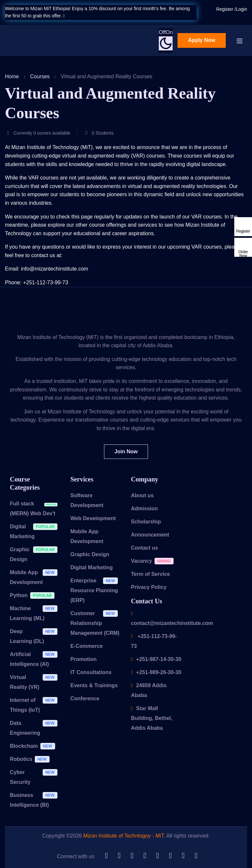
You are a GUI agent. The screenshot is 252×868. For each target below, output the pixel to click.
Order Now (243, 254)
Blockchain (34, 747)
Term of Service (150, 574)
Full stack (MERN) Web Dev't (35, 508)
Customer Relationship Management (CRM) (96, 623)
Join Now (126, 452)
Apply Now (202, 40)
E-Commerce (87, 646)
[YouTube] (170, 856)
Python (34, 596)
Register (225, 9)
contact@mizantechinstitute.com (172, 618)
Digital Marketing (35, 531)
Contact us (145, 548)
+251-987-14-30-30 (156, 659)
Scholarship (146, 522)
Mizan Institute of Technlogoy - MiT (124, 836)
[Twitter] (132, 856)
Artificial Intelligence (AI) (35, 659)
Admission (144, 509)
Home (12, 76)
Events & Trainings (94, 685)
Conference (85, 698)
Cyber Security (35, 777)
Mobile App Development (35, 577)
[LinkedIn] (119, 856)
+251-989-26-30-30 (156, 672)
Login (241, 9)
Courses (40, 76)
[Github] (106, 856)
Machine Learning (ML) (35, 613)
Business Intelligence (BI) (35, 800)
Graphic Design (35, 554)
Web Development (93, 518)
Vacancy (154, 562)
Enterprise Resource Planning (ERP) (96, 590)
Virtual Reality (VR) (35, 682)
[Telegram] (145, 856)
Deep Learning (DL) (35, 636)
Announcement (150, 535)
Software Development (87, 500)
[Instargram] (196, 856)
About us (142, 495)
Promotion (84, 659)
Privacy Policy (149, 587)
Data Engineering (35, 728)
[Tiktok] (157, 856)
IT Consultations (91, 672)
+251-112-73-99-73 (154, 641)
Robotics (31, 760)
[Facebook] (183, 856)
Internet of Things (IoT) (35, 705)
